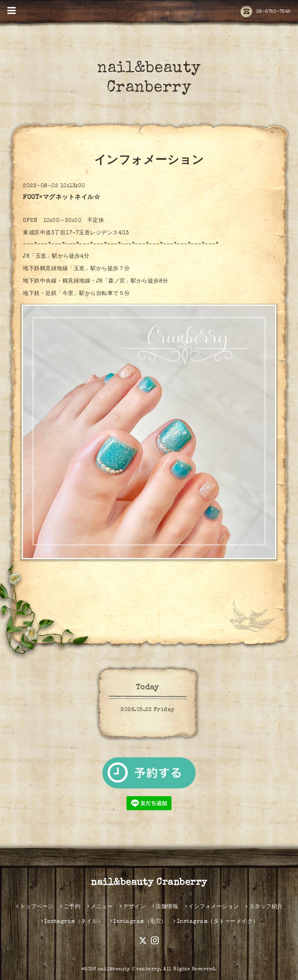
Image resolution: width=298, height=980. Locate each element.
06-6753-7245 (266, 12)
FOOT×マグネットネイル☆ (62, 198)
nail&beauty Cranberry (149, 883)
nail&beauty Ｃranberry (129, 970)
